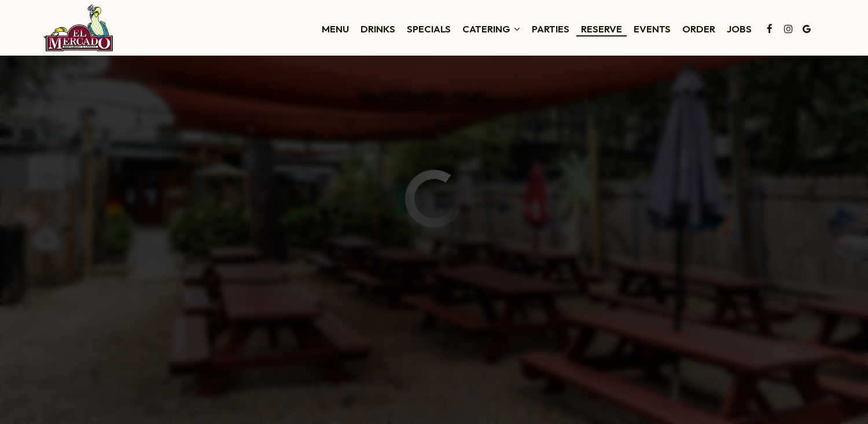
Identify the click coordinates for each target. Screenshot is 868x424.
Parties (551, 29)
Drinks (378, 29)
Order (699, 29)
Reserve (602, 29)
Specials (429, 29)
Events (652, 29)
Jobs (739, 29)
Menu (335, 29)
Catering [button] (491, 29)
